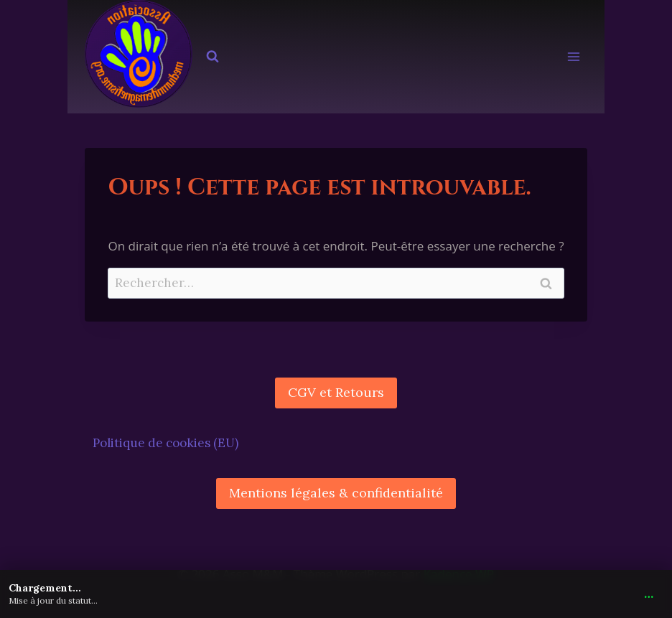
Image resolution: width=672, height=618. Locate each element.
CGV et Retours (336, 392)
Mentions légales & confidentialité (336, 493)
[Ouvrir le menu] (574, 57)
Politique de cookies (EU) (165, 443)
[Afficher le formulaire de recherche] (213, 57)
